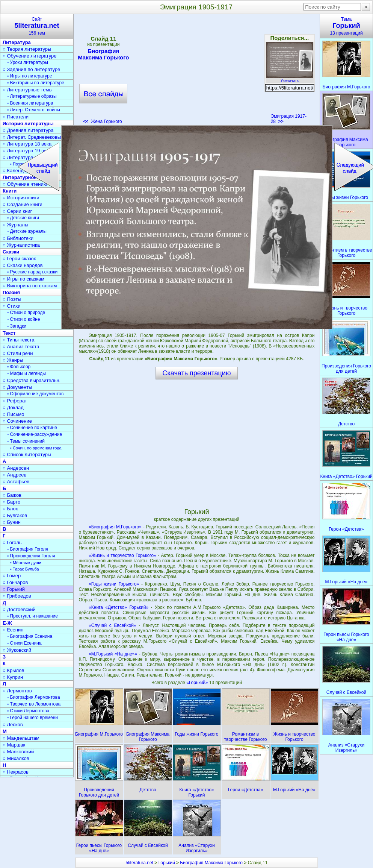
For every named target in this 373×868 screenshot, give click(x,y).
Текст (9, 333)
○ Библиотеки (18, 238)
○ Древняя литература (28, 130)
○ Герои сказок (19, 259)
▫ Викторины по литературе (36, 83)
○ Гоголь (12, 542)
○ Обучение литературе (30, 56)
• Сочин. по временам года (36, 448)
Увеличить (290, 79)
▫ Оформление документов (35, 394)
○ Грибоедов (17, 596)
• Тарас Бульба (25, 569)
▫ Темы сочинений (26, 441)
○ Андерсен (16, 468)
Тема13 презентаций (346, 26)
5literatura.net (140, 863)
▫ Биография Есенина (30, 636)
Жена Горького (103, 121)
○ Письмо (14, 414)
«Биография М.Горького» (115, 527)
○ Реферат (15, 401)
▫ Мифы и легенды (26, 373)
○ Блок (10, 509)
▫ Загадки (17, 326)
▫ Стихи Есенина (24, 643)
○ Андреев (15, 475)
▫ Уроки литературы (28, 62)
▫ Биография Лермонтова (34, 697)
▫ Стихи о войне (23, 319)
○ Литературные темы (28, 90)
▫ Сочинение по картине (32, 428)
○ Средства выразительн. (32, 380)
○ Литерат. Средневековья (33, 137)
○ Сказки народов (23, 265)
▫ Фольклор (19, 367)
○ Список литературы (27, 454)
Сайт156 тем (37, 26)
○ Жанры (13, 360)
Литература (17, 42)
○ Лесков (13, 725)
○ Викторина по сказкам (30, 286)
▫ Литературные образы (32, 96)
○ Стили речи (18, 353)
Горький (167, 863)
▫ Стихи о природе (26, 313)
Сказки (11, 252)
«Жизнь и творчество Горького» (122, 555)
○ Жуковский (17, 650)
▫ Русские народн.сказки (32, 272)
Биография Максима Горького (103, 54)
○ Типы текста (19, 340)
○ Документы (17, 387)
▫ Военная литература (30, 103)
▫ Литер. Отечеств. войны (34, 110)
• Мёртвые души (26, 563)
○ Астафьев (16, 482)
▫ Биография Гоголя (28, 549)
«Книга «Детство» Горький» (119, 607)
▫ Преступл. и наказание (32, 616)
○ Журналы (15, 225)
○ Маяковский (18, 752)
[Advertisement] (196, 71)
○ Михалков (16, 758)
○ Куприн (13, 677)
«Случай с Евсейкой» (112, 625)
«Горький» (198, 683)
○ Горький (14, 589)
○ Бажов (12, 495)
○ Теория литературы (27, 49)
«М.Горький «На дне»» (113, 654)
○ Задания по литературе (31, 69)
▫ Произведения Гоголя (31, 556)
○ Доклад (13, 407)
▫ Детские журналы (27, 231)
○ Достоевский (19, 609)
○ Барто (11, 502)
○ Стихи (12, 306)
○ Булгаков (15, 515)
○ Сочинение (17, 421)
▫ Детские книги (23, 218)
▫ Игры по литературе (29, 76)
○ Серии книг (17, 211)
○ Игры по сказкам (23, 279)
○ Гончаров (15, 582)
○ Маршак (14, 745)
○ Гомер (12, 576)
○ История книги (21, 198)
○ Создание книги (23, 204)
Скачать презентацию (197, 373)
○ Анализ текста (21, 347)
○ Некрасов (16, 772)
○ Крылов (13, 670)
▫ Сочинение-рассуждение (35, 434)
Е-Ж (7, 623)
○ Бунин (12, 522)
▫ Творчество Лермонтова (34, 704)
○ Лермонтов (17, 691)
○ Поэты (12, 299)
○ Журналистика (21, 245)
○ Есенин (13, 630)
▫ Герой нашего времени (32, 718)
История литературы (28, 124)
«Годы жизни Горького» (114, 584)
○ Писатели (16, 117)
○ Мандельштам (21, 738)
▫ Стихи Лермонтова (28, 711)
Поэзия (11, 292)
